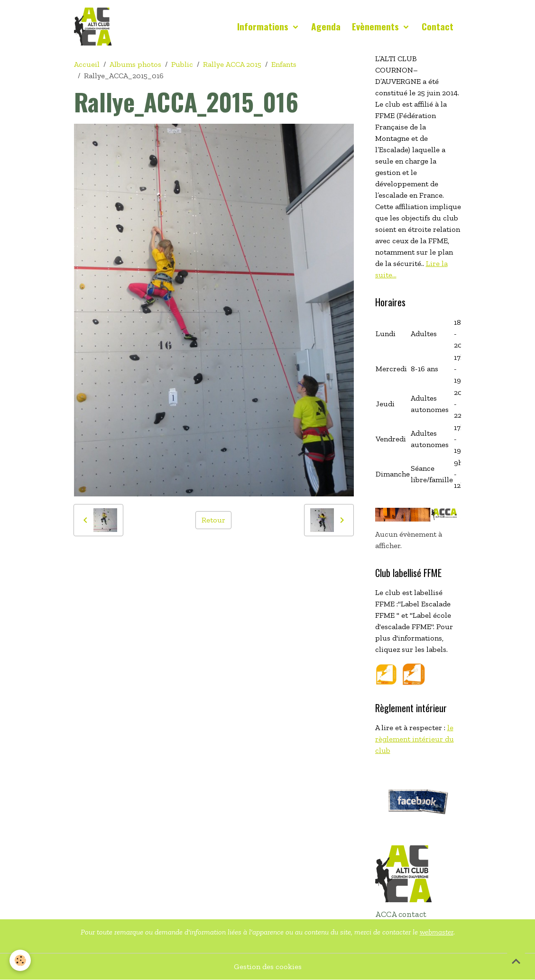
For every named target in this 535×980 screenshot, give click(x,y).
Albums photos (135, 64)
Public (182, 64)
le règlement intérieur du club (415, 739)
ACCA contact (401, 914)
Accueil (87, 64)
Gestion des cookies (268, 966)
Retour (213, 520)
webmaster (437, 932)
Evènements (377, 26)
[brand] (95, 27)
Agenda (326, 26)
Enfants (284, 64)
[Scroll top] (516, 961)
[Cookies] (20, 960)
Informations (264, 26)
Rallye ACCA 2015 (232, 64)
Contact (438, 26)
